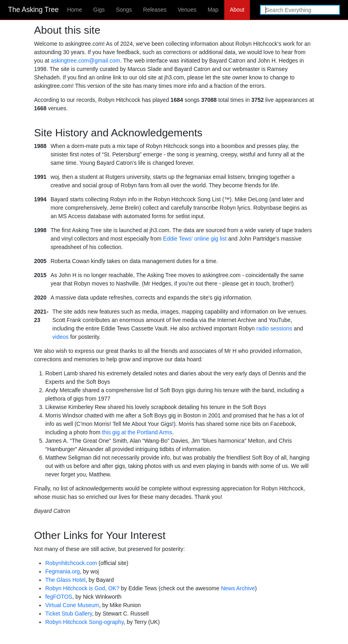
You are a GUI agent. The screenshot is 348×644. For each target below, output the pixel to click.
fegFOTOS (59, 597)
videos (60, 337)
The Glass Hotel (65, 580)
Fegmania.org (62, 571)
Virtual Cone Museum (72, 605)
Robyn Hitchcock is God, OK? (82, 588)
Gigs (99, 10)
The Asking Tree (33, 10)
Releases (155, 10)
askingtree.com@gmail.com (85, 61)
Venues (187, 10)
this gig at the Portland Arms (137, 432)
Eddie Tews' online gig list (195, 239)
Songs (124, 10)
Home (74, 10)
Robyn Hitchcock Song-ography (84, 622)
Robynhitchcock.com (71, 563)
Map (213, 10)
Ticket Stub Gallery (69, 614)
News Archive (238, 588)
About (237, 10)
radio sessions (274, 328)
